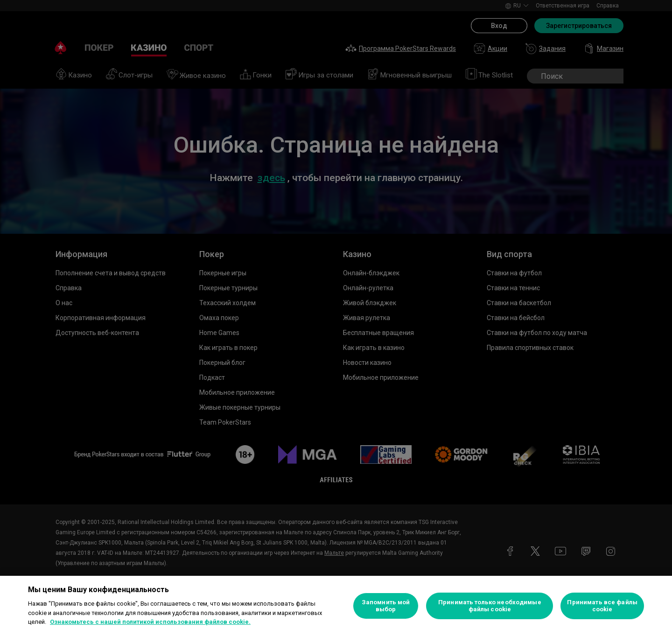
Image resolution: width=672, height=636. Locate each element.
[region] (336, 606)
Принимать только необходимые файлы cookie (490, 606)
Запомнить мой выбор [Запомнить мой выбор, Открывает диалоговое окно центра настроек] (386, 606)
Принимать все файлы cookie (602, 606)
